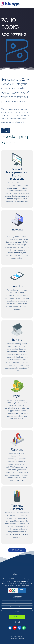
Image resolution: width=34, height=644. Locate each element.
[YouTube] (15, 628)
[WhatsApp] (24, 628)
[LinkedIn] (10, 628)
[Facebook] (19, 628)
